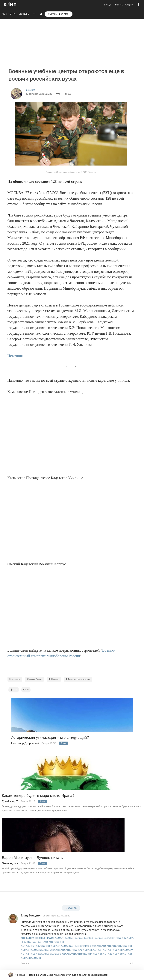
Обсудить (71, 908)
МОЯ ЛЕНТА (9, 14)
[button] (139, 5)
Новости (54, 679)
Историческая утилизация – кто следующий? (50, 738)
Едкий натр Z (10, 801)
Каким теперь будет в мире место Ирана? (38, 796)
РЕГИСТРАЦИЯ (124, 5)
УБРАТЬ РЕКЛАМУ (59, 14)
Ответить (25, 963)
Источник (15, 356)
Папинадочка (10, 863)
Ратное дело (15, 679)
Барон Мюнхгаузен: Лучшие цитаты (33, 858)
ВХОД (108, 5)
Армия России (34, 679)
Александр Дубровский (25, 743)
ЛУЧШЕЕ (24, 14)
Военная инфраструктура (78, 679)
